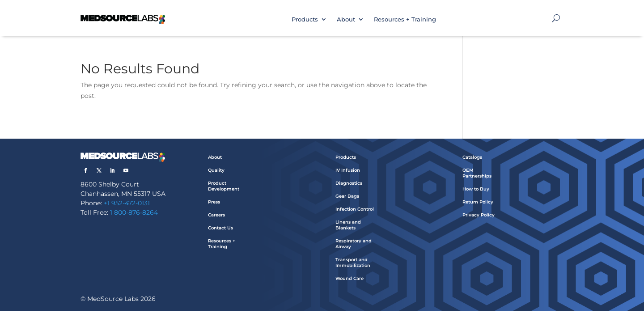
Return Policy (478, 202)
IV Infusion (348, 170)
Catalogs (472, 157)
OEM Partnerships (477, 173)
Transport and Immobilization (353, 263)
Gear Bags (347, 196)
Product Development (224, 186)
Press (214, 202)
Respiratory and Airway (354, 244)
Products (305, 19)
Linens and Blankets (348, 225)
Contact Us (220, 228)
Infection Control (355, 209)
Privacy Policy (479, 215)
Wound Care (350, 278)
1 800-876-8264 (134, 212)
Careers (216, 215)
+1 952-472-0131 (127, 203)
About (346, 19)
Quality (216, 170)
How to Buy (476, 189)
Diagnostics (349, 183)
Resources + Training (405, 19)
